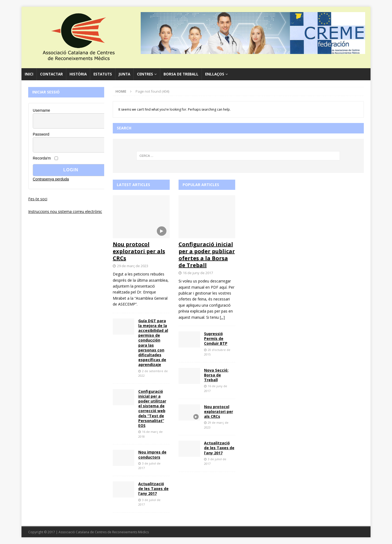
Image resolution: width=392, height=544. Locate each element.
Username (41, 110)
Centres (145, 74)
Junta (124, 74)
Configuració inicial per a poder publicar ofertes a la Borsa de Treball (207, 255)
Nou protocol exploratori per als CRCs (139, 251)
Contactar (51, 74)
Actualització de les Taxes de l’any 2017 (153, 489)
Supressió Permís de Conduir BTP (216, 338)
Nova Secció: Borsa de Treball (216, 375)
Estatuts (103, 74)
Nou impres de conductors (152, 454)
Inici (29, 74)
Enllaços (215, 74)
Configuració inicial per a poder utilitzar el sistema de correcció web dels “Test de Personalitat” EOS (152, 408)
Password (41, 134)
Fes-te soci (38, 199)
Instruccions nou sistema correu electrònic (65, 211)
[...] (222, 317)
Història (78, 74)
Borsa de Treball (181, 74)
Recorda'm (42, 158)
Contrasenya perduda (51, 179)
